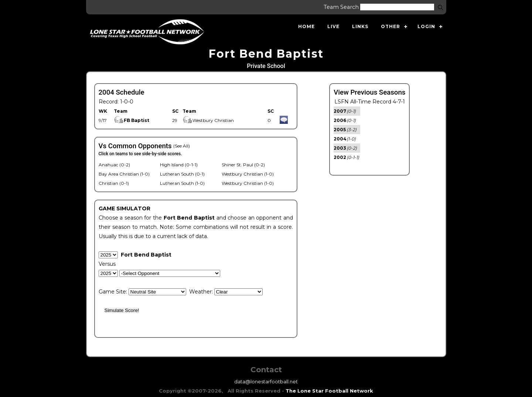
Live (333, 26)
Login (426, 26)
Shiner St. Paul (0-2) (243, 165)
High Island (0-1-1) (179, 165)
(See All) (182, 146)
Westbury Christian (208, 120)
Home (306, 26)
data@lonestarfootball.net (266, 381)
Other (391, 26)
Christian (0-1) (114, 183)
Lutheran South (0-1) (182, 174)
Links (360, 26)
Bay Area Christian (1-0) (124, 174)
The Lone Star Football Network (329, 391)
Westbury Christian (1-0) (248, 174)
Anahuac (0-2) (114, 165)
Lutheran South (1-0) (182, 183)
